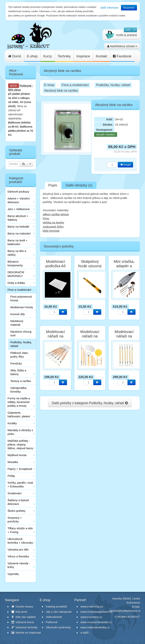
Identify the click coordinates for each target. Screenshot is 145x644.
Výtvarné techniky (25, 627)
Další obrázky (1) (79, 185)
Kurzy (48, 56)
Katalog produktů (56, 606)
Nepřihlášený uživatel (122, 46)
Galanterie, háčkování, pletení (19, 414)
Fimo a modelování (20, 290)
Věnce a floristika (18, 556)
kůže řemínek (51, 231)
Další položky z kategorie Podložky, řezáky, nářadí (90, 403)
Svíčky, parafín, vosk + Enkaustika (20, 484)
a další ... (86, 633)
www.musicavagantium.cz (97, 612)
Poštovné (26, 86)
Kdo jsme (19, 612)
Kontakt (102, 56)
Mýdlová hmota (17, 455)
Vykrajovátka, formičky (19, 390)
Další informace (109, 8)
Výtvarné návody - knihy (19, 565)
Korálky (12, 423)
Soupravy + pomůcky (15, 520)
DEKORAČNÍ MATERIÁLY (16, 274)
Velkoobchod (54, 617)
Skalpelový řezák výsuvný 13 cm (90, 266)
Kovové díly (18, 314)
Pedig (11, 476)
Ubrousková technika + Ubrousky (20, 541)
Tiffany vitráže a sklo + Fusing (20, 530)
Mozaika (13, 462)
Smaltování (15, 493)
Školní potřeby (17, 511)
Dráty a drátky (16, 283)
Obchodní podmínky (58, 627)
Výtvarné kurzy (23, 622)
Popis (53, 185)
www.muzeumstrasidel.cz (96, 622)
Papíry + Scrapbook (20, 469)
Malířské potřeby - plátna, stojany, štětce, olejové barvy (20, 444)
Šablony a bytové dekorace (18, 502)
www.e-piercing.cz (92, 606)
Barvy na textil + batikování (18, 242)
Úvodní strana (22, 606)
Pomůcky (16, 363)
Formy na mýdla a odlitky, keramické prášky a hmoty (19, 402)
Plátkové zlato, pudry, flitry (20, 355)
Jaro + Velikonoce (19, 209)
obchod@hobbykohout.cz (125, 611)
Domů (15, 56)
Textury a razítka (21, 381)
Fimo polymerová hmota (21, 298)
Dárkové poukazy (18, 192)
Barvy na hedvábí (19, 227)
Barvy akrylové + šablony (18, 218)
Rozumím (129, 8)
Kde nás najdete (24, 617)
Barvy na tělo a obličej (17, 253)
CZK (128, 30)
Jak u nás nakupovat (59, 612)
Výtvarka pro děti (18, 549)
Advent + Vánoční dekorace (19, 200)
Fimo (46, 218)
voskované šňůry (53, 227)
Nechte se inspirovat (26, 633)
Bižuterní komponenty (15, 263)
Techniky (64, 56)
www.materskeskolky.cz (95, 627)
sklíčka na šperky (54, 222)
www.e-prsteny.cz (91, 617)
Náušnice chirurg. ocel (21, 333)
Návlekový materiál (17, 323)
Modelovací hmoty (22, 307)
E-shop (32, 56)
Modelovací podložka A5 (56, 264)
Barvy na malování (19, 233)
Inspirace (83, 56)
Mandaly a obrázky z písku (20, 432)
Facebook (122, 56)
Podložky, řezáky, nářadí (21, 344)
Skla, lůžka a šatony (18, 372)
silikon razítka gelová (56, 214)
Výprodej (13, 574)
